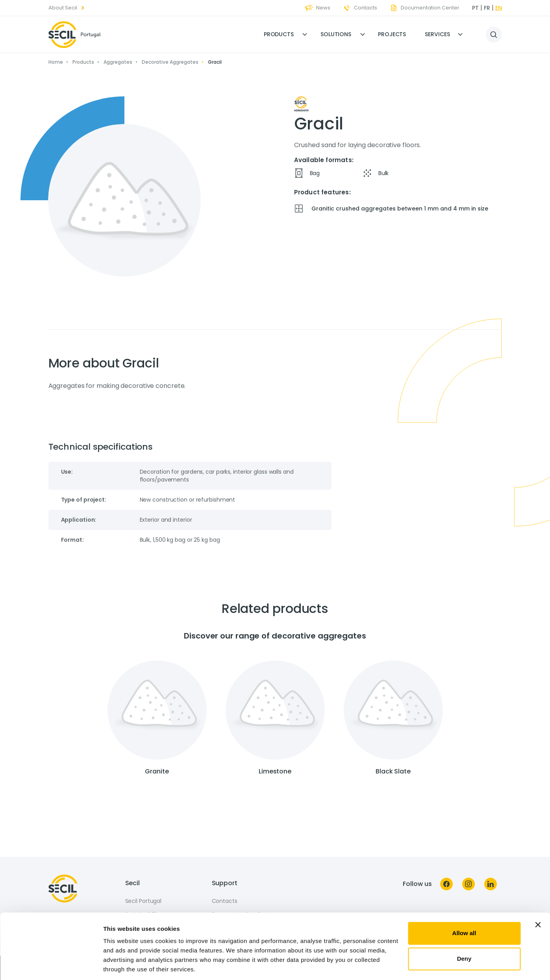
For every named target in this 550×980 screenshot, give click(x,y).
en (499, 8)
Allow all (464, 907)
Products (279, 34)
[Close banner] (538, 898)
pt (475, 8)
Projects (392, 34)
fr (487, 8)
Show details (121, 964)
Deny (464, 932)
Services (437, 34)
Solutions (336, 34)
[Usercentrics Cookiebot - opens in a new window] (51, 965)
